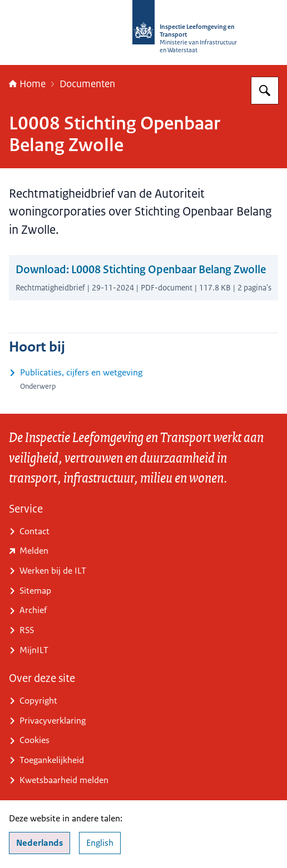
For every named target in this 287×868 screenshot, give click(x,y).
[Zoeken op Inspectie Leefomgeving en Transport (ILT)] (265, 91)
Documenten (87, 84)
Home (27, 84)
